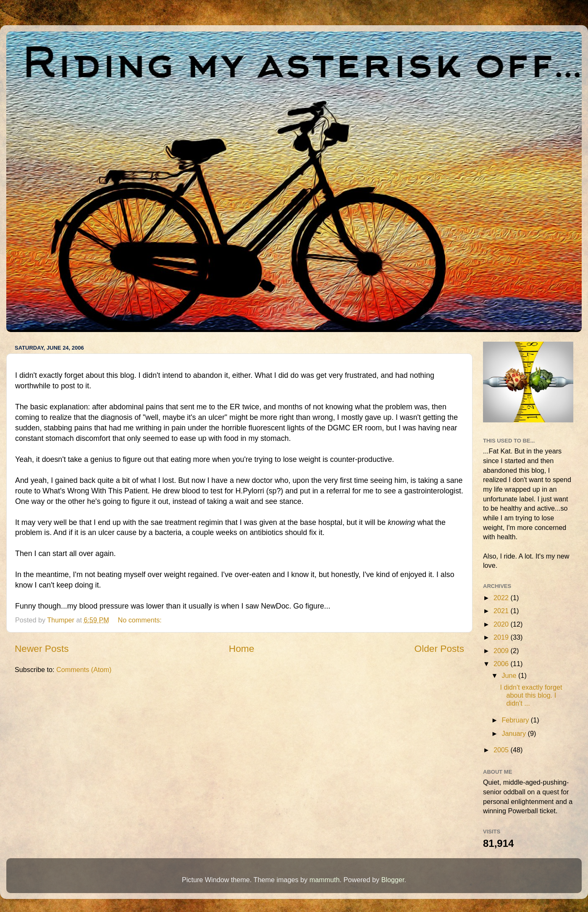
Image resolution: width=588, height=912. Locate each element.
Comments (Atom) (84, 670)
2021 (502, 611)
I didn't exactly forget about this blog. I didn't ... (531, 695)
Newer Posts (42, 648)
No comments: (140, 620)
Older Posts (439, 648)
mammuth (325, 880)
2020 (502, 624)
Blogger (393, 880)
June (510, 675)
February (516, 720)
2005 (502, 750)
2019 (502, 637)
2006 (502, 664)
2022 (502, 598)
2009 (502, 651)
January (514, 733)
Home (241, 648)
